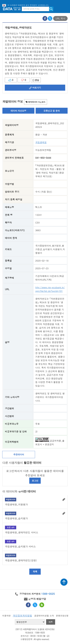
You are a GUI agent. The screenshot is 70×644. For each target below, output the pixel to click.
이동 (51, 622)
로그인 (35, 481)
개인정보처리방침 (22, 616)
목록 (35, 572)
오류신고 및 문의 (52, 111)
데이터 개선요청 (18, 111)
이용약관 (6, 616)
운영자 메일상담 (35, 599)
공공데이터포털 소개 (44, 616)
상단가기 (64, 582)
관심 (36, 80)
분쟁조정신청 (62, 616)
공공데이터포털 (12, 9)
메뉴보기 (65, 9)
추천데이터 (19, 454)
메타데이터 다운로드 (36, 102)
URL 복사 (60, 18)
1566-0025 (48, 594)
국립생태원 (41, 142)
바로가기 (35, 88)
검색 (51, 9)
